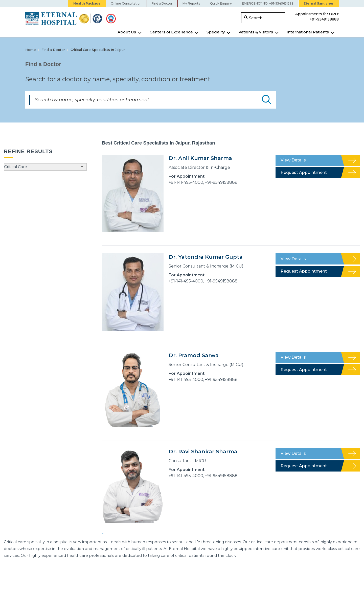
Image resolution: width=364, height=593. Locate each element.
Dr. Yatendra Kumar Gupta (206, 257)
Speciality (216, 32)
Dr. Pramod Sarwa (194, 355)
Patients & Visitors (256, 32)
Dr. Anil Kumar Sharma (200, 158)
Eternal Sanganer (319, 3)
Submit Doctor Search (266, 99)
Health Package (87, 3)
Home (31, 50)
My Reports (191, 3)
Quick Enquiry (221, 3)
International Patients (308, 32)
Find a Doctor (162, 3)
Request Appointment (304, 172)
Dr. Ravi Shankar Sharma (203, 451)
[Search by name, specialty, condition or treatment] (151, 100)
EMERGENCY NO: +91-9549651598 (268, 3)
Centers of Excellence (171, 32)
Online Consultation (126, 3)
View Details (293, 160)
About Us (127, 32)
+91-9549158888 (324, 19)
